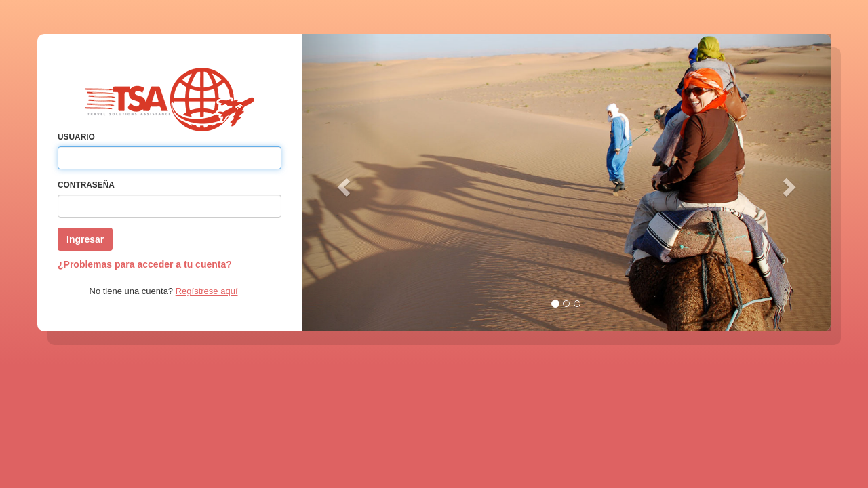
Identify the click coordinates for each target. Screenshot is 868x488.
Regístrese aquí (207, 291)
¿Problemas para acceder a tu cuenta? (145, 264)
